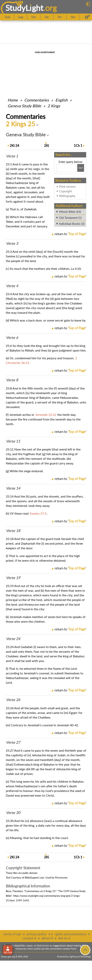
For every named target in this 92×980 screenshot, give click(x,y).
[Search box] (66, 168)
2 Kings (54, 106)
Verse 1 (12, 156)
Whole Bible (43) (70, 212)
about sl (47, 938)
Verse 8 (12, 380)
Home (13, 100)
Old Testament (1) (70, 218)
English (61, 100)
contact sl (29, 938)
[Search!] (81, 168)
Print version (67, 187)
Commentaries (37, 100)
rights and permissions (70, 934)
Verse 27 (13, 742)
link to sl (64, 938)
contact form (69, 949)
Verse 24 (13, 639)
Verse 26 (13, 700)
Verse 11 (13, 441)
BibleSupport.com (35, 878)
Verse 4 (12, 286)
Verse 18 (13, 531)
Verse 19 (13, 578)
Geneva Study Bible (24, 106)
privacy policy (36, 934)
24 (14, 146)
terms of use (12, 934)
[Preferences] (87, 17)
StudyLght (24, 8)
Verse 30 (13, 813)
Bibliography (67, 196)
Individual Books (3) (72, 224)
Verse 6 (12, 338)
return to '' (70, 234)
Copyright (66, 191)
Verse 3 (12, 243)
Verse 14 (13, 488)
